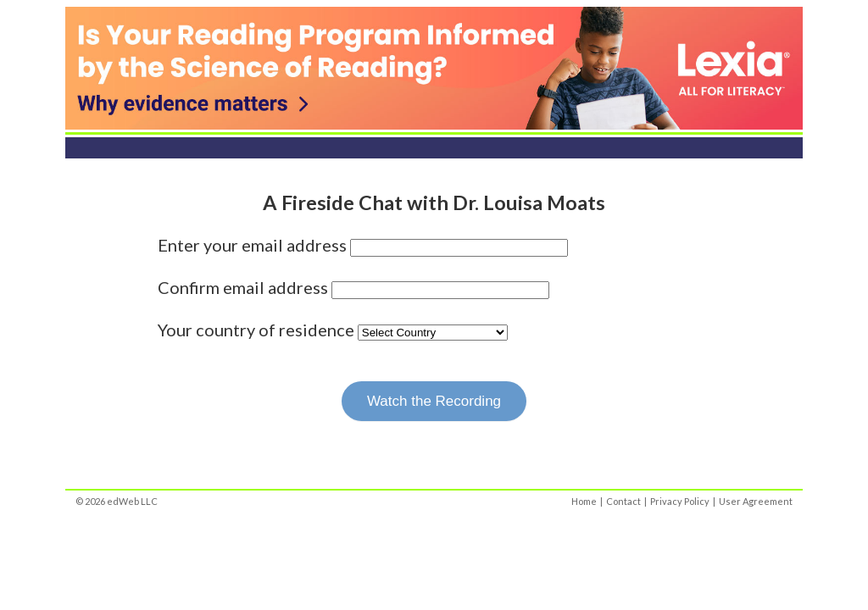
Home (584, 501)
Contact (623, 501)
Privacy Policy (680, 501)
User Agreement (756, 501)
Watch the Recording (434, 401)
